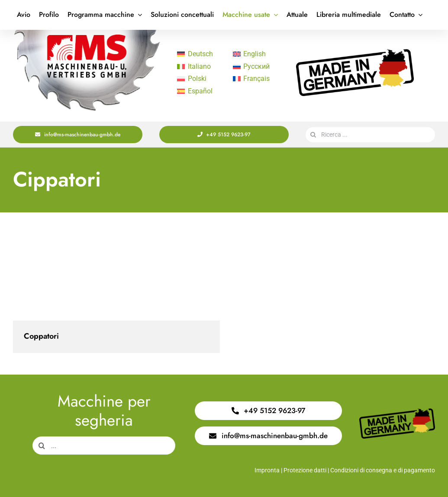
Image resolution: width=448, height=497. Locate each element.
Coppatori (41, 336)
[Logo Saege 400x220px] (87, 33)
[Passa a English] (256, 54)
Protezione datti (305, 470)
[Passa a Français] (256, 79)
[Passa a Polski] (200, 79)
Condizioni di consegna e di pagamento (383, 470)
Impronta (267, 470)
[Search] (313, 135)
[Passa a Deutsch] (200, 54)
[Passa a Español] (200, 91)
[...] (104, 446)
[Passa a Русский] (256, 67)
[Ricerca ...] (370, 135)
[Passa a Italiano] (200, 67)
